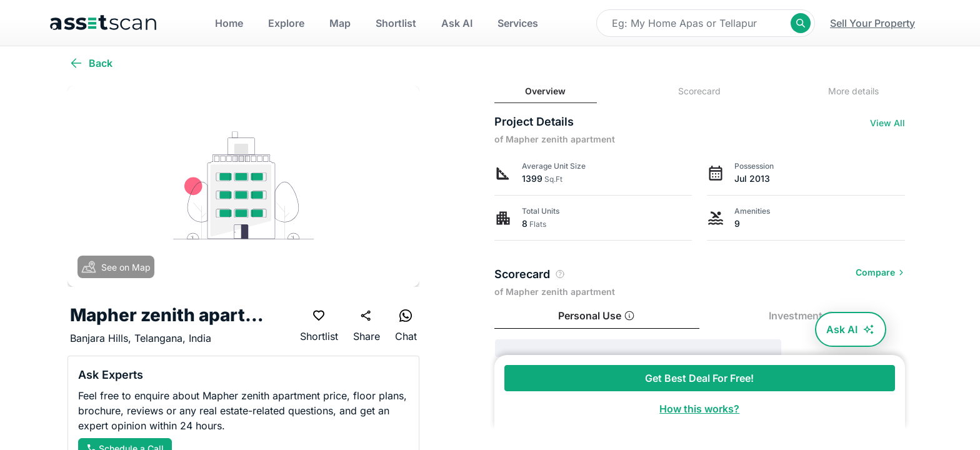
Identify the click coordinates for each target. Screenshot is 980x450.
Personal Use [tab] (597, 316)
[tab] (546, 92)
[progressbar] (638, 348)
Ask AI (851, 329)
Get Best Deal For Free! (699, 378)
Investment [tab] (802, 316)
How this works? (699, 409)
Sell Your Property (872, 23)
